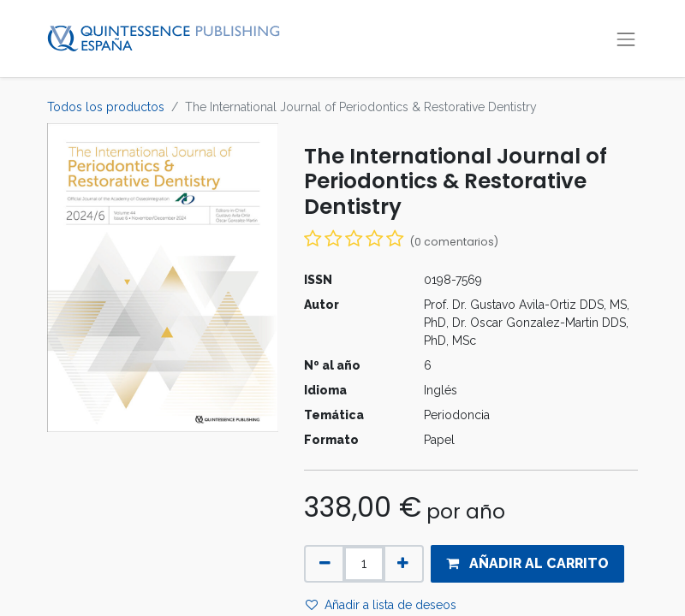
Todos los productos (106, 107)
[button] (527, 564)
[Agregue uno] (403, 564)
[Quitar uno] (325, 564)
